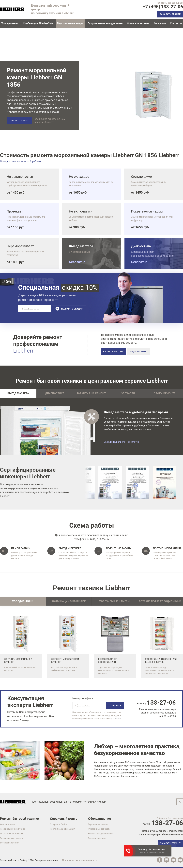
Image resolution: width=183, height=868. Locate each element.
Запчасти (128, 393)
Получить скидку (72, 309)
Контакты (176, 23)
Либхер (23, 860)
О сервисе (160, 23)
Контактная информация (63, 829)
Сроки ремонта (165, 393)
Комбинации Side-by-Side (38, 23)
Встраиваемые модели (12, 838)
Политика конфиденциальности (80, 860)
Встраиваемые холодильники (105, 23)
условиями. (116, 719)
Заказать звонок (170, 14)
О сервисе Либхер (59, 824)
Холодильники (10, 23)
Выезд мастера (18, 393)
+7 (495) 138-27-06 (98, 539)
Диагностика (55, 393)
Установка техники (138, 23)
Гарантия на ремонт (91, 393)
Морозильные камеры (11, 833)
